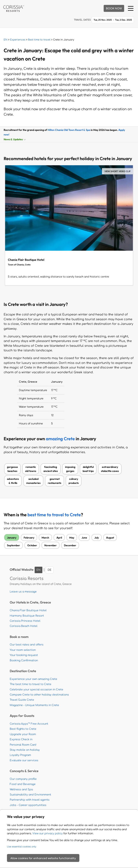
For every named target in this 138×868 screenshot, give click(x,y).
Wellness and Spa (21, 790)
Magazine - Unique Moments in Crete (34, 705)
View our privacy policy (48, 833)
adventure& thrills (13, 481)
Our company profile (23, 779)
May (72, 538)
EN (5, 40)
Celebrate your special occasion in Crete (36, 690)
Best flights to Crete (23, 729)
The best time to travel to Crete (31, 684)
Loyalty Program (20, 755)
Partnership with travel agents (30, 800)
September (13, 545)
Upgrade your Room (23, 734)
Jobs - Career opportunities (28, 805)
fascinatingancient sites (51, 469)
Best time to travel (39, 40)
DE (50, 570)
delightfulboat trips (88, 469)
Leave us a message (23, 592)
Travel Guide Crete (22, 700)
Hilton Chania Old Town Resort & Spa (69, 130)
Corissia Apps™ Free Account (29, 724)
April (59, 538)
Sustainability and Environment (30, 795)
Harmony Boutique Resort (27, 616)
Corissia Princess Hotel (25, 621)
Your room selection (23, 650)
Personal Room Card (23, 745)
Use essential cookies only (22, 847)
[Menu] (131, 8)
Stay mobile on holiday (25, 750)
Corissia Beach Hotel (24, 626)
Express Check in (21, 739)
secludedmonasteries (33, 481)
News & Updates (15, 139)
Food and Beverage (23, 784)
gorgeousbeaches (12, 469)
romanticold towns (31, 469)
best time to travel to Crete (54, 515)
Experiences (18, 40)
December (70, 545)
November (50, 545)
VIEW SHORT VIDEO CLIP (117, 171)
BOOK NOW (114, 9)
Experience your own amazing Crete (33, 679)
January (12, 538)
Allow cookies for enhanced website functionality (43, 858)
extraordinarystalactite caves (110, 469)
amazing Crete (60, 439)
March (45, 538)
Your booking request (24, 655)
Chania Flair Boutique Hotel (28, 610)
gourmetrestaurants (55, 481)
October (32, 545)
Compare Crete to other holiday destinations (39, 695)
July (97, 538)
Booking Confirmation (24, 660)
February (29, 538)
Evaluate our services (24, 760)
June (84, 538)
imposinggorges (70, 469)
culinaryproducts (74, 481)
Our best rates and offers (27, 645)
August (110, 538)
